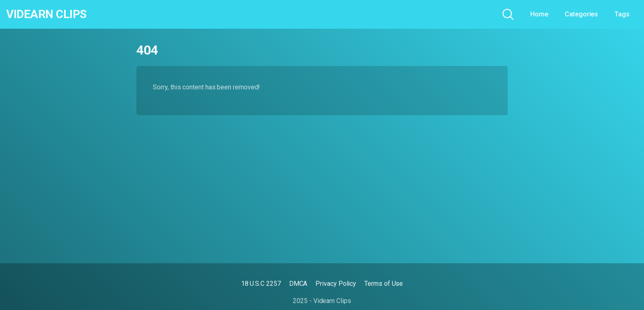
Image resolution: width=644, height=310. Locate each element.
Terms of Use (384, 284)
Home (539, 14)
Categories (581, 14)
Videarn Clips (46, 14)
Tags (622, 14)
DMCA (298, 284)
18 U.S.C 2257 (261, 284)
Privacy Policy (336, 284)
